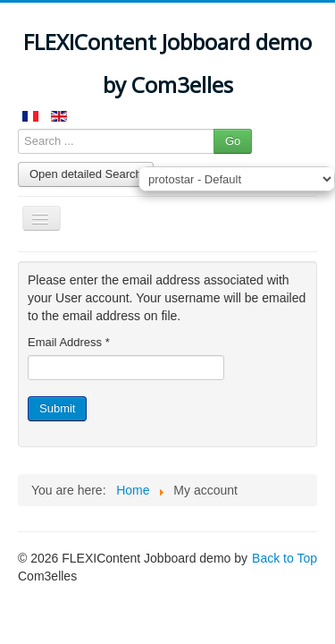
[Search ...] (116, 141)
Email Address (69, 342)
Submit (57, 408)
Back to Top (285, 558)
